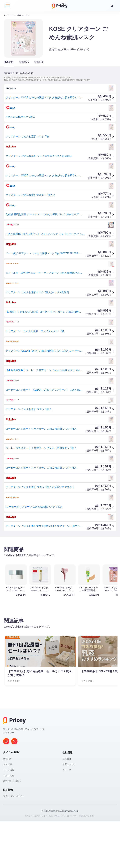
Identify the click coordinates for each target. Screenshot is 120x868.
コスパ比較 (9, 822)
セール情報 (9, 817)
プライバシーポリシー (14, 843)
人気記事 (7, 811)
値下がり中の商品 (12, 828)
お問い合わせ (69, 811)
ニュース (67, 817)
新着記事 (7, 806)
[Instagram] (6, 788)
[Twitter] (14, 788)
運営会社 (67, 806)
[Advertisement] (60, 562)
